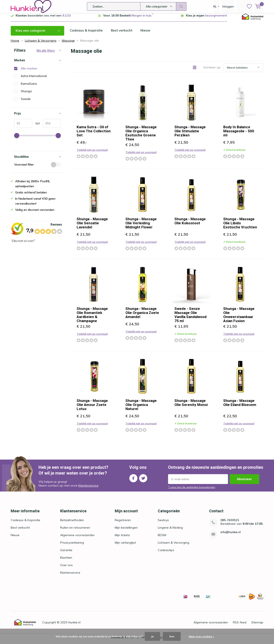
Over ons (66, 568)
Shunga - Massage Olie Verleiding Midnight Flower (141, 226)
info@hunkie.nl (231, 535)
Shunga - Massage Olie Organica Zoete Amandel (142, 316)
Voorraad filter (37, 168)
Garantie (66, 553)
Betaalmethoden (72, 523)
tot (36, 127)
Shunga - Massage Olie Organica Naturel (141, 408)
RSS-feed (240, 626)
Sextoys (163, 523)
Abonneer (244, 482)
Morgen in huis (141, 19)
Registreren (123, 523)
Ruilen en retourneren (75, 531)
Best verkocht (122, 34)
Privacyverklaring (72, 546)
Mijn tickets (122, 538)
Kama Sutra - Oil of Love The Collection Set (94, 134)
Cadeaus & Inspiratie (86, 34)
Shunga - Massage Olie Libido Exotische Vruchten (240, 226)
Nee (172, 636)
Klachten (66, 561)
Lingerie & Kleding (170, 531)
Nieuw (146, 34)
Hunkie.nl (74, 626)
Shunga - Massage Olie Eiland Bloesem (240, 406)
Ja (152, 636)
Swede (26, 102)
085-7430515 (230, 523)
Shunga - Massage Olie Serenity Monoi (191, 406)
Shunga (26, 94)
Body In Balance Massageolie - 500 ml (239, 134)
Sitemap (257, 626)
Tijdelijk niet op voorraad (92, 153)
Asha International (34, 79)
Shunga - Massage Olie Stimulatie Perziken (190, 134)
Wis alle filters (46, 54)
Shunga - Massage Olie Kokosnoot (190, 224)
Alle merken (29, 72)
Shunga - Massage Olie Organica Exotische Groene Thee (141, 136)
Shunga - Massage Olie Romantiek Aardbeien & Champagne (92, 318)
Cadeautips (166, 553)
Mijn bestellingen (126, 531)
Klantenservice (88, 489)
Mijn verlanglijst (125, 546)
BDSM (162, 538)
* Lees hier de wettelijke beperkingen (192, 490)
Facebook (133, 480)
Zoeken (181, 6)
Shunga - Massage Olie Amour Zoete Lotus (92, 408)
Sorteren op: (212, 71)
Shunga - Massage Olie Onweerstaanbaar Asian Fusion (239, 318)
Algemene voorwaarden (77, 538)
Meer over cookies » (201, 636)
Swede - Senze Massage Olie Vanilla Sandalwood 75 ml (191, 318)
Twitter (143, 480)
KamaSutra (29, 87)
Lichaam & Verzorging (173, 546)
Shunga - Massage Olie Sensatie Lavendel (92, 226)
